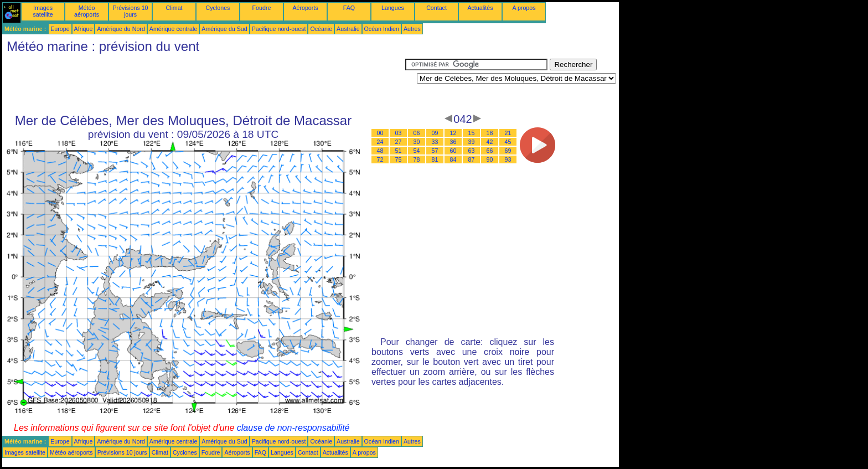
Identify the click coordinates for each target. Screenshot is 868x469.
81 (435, 159)
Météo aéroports (87, 11)
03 (399, 133)
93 (508, 159)
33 (435, 142)
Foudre (262, 8)
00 (380, 133)
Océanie (321, 29)
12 (453, 133)
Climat (174, 8)
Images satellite (43, 11)
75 (399, 159)
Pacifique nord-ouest (279, 29)
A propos (524, 8)
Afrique (84, 29)
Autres (412, 29)
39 (472, 142)
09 (435, 133)
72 (380, 159)
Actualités (480, 8)
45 (508, 142)
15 (472, 133)
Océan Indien (382, 29)
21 (508, 133)
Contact (436, 8)
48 (380, 151)
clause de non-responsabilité (293, 428)
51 (399, 151)
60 (453, 151)
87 (472, 159)
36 (453, 142)
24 (380, 142)
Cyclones (218, 8)
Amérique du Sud (224, 29)
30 (417, 142)
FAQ (349, 8)
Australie (348, 29)
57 (435, 151)
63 (472, 151)
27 (399, 142)
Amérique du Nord (121, 29)
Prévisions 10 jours (131, 11)
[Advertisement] (204, 84)
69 (508, 151)
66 (490, 151)
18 (490, 133)
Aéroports (305, 8)
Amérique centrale (173, 29)
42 (490, 142)
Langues (393, 8)
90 (490, 159)
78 (417, 159)
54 (417, 151)
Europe (60, 29)
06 (417, 133)
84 (453, 159)
